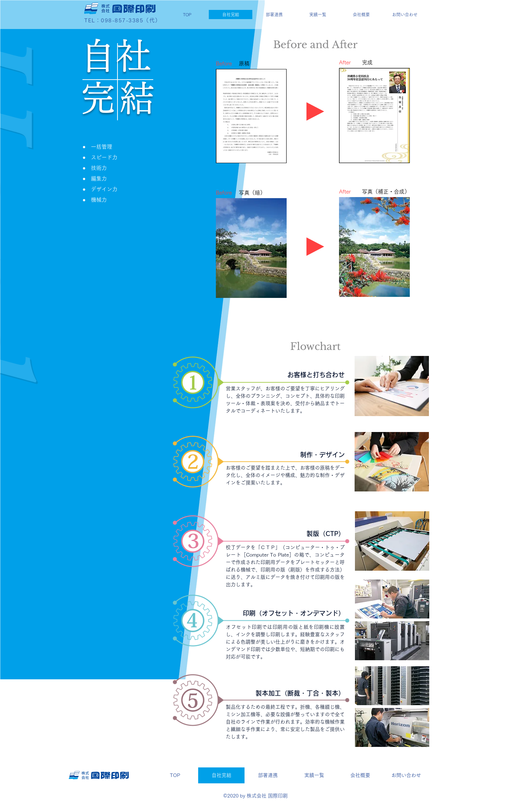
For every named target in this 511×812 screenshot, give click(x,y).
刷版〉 (298, 570)
